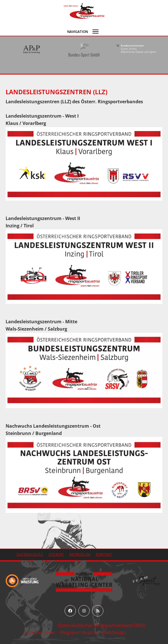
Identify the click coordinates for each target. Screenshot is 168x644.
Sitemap (56, 554)
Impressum (80, 554)
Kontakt (104, 554)
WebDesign (114, 632)
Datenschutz (30, 554)
